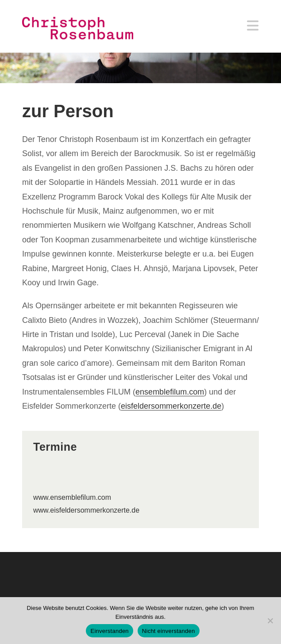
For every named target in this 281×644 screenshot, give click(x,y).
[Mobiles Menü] (253, 28)
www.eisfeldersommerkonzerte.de (86, 510)
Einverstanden (109, 631)
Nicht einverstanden (169, 631)
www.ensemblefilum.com (72, 497)
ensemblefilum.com (170, 392)
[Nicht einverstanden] (270, 621)
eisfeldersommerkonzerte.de (171, 406)
